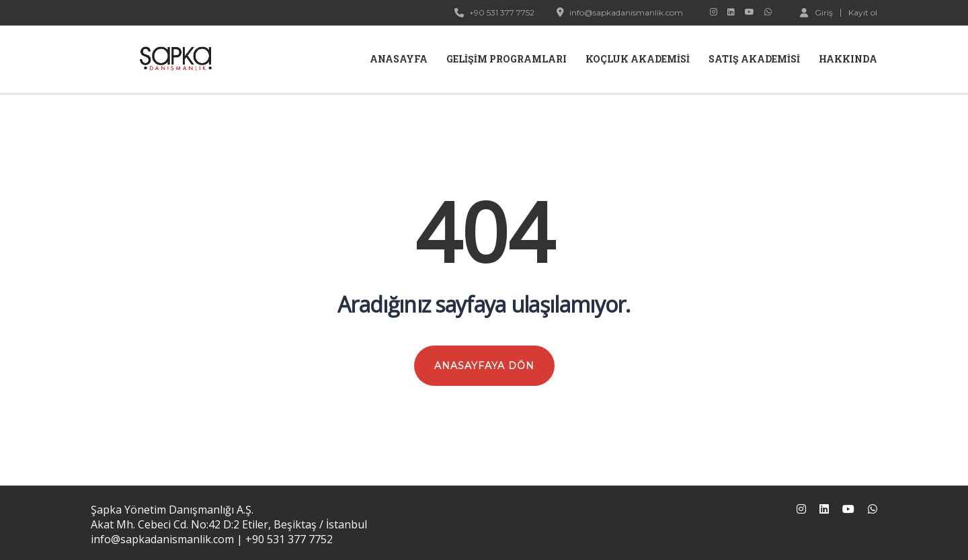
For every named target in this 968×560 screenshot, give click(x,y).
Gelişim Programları (507, 59)
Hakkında (848, 59)
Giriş (816, 12)
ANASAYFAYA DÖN (484, 366)
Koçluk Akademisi (638, 59)
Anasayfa (399, 59)
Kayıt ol (863, 13)
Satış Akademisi (754, 59)
